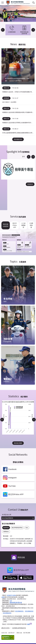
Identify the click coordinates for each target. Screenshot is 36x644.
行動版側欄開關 (3, 3)
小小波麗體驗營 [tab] (23, 225)
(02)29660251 (19, 611)
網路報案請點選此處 (16, 603)
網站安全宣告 (6, 628)
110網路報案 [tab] (31, 225)
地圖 (29, 624)
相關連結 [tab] (6, 532)
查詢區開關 (33, 3)
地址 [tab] (27, 528)
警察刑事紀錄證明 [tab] (6, 225)
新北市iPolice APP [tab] (15, 225)
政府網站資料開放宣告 (19, 628)
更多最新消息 (18, 139)
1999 (3, 597)
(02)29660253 (7, 613)
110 (11, 601)
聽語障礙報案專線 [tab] (17, 528)
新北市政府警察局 (8, 518)
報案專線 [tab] (6, 528)
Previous (3, 30)
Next (33, 30)
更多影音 (30, 184)
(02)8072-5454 (11, 595)
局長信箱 (21, 557)
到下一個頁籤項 (36, 255)
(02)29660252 (29, 611)
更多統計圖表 (18, 443)
